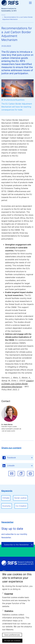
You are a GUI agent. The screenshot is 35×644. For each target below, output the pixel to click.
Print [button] (30, 474)
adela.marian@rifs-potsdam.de (11, 429)
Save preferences (12, 635)
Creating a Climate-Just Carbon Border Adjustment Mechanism (17, 384)
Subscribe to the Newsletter (16, 545)
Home (3, 15)
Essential (9, 594)
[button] (21, 474)
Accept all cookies (12, 641)
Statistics (9, 611)
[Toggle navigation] (30, 3)
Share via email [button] (12, 474)
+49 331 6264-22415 (8, 431)
